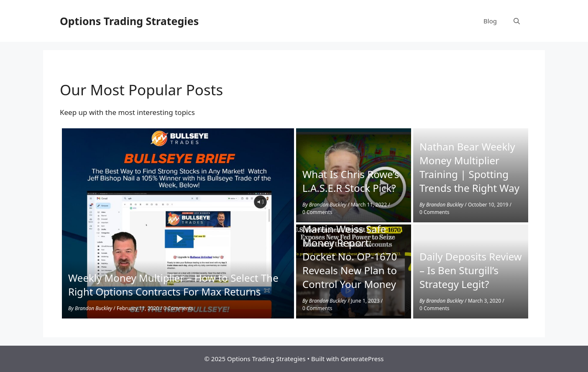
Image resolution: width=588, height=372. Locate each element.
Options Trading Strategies (129, 21)
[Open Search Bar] (517, 21)
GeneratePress (362, 359)
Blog (490, 21)
